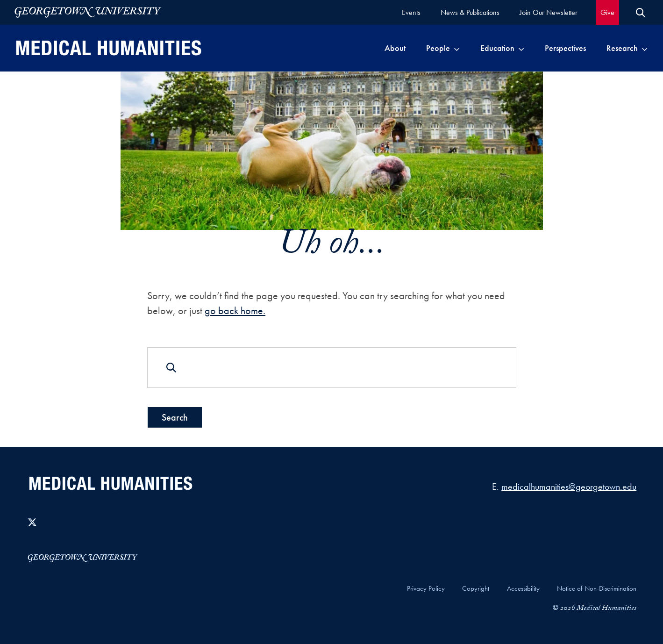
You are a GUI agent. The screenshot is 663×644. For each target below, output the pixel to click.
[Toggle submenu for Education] (521, 48)
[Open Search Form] (641, 13)
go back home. (235, 311)
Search (175, 417)
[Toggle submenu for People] (457, 48)
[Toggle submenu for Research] (645, 48)
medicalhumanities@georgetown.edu (569, 487)
